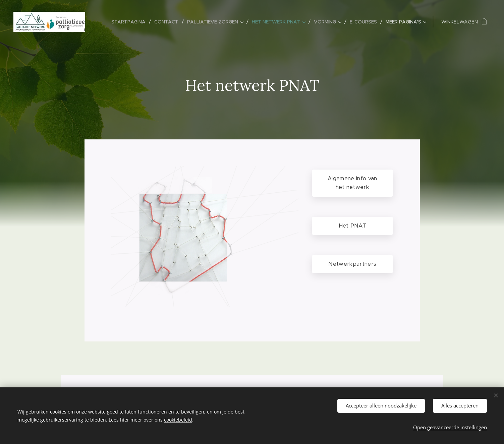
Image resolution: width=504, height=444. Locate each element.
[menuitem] (130, 22)
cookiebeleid (178, 420)
